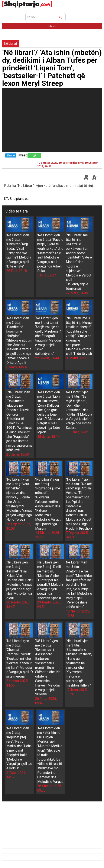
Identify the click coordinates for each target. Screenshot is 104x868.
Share (11, 155)
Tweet (22, 155)
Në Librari (11, 44)
